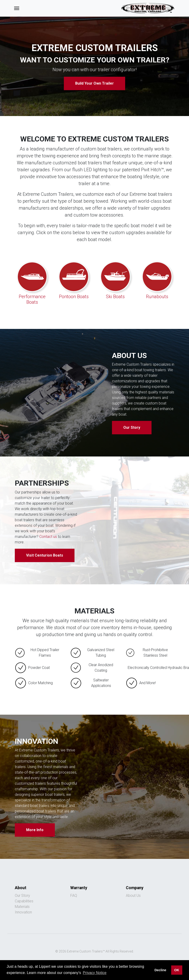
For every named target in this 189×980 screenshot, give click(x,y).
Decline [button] (160, 970)
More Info (35, 830)
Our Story (132, 427)
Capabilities (24, 901)
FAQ (74, 896)
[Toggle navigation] (17, 8)
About (21, 888)
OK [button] (177, 970)
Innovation (23, 912)
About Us (133, 896)
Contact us (48, 537)
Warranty (79, 888)
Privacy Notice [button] (95, 973)
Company (135, 888)
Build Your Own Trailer (94, 83)
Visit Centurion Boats (45, 555)
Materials (22, 907)
